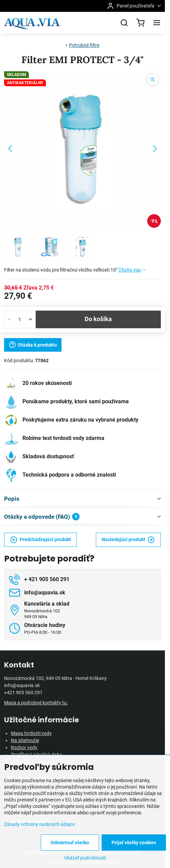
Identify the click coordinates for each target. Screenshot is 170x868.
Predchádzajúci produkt (41, 540)
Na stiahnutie (25, 740)
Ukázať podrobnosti (85, 858)
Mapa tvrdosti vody (31, 733)
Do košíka (98, 319)
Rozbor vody (24, 747)
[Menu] (157, 23)
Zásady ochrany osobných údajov (40, 824)
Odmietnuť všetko (70, 843)
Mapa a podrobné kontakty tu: (36, 703)
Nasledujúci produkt (128, 540)
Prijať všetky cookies (134, 843)
